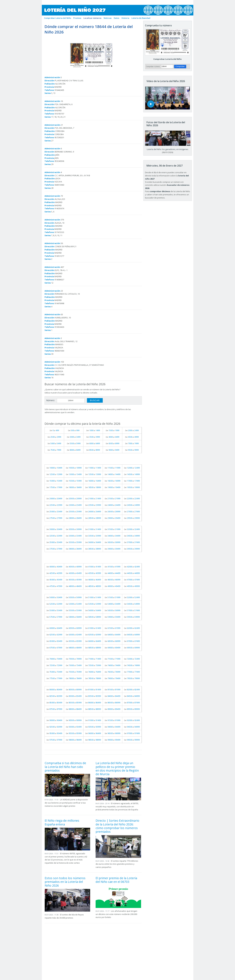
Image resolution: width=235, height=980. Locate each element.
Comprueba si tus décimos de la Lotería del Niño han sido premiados (65, 767)
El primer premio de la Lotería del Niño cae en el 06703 (116, 880)
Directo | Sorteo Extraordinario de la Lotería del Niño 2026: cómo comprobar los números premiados (117, 826)
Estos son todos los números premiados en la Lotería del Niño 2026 (65, 882)
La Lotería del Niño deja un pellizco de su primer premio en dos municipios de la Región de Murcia (117, 769)
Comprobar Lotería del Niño (167, 59)
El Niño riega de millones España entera (62, 822)
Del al (54, 430)
